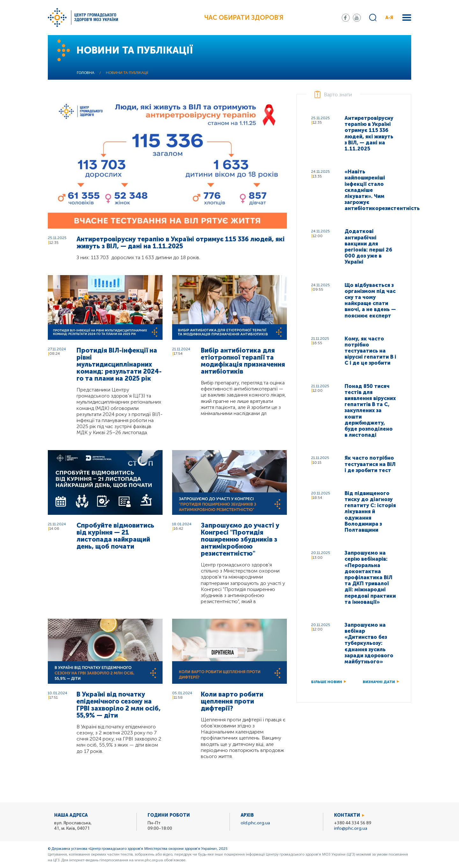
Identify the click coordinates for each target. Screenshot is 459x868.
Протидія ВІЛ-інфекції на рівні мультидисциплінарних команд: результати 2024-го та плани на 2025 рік (119, 364)
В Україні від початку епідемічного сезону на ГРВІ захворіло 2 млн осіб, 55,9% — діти (119, 705)
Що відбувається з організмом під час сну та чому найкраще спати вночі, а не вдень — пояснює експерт (370, 300)
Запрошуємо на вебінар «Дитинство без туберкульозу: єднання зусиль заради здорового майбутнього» (369, 643)
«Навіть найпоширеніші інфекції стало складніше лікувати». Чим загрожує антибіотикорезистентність (371, 190)
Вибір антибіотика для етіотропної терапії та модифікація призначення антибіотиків (243, 361)
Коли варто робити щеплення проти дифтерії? (232, 701)
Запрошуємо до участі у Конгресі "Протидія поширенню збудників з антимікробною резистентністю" (240, 539)
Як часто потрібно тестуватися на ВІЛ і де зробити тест (370, 464)
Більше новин (327, 682)
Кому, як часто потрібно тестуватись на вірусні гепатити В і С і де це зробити (370, 351)
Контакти (347, 815)
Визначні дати (379, 682)
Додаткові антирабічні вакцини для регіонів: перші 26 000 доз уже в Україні (368, 247)
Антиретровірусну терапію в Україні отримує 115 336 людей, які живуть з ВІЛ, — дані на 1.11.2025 (181, 243)
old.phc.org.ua (255, 823)
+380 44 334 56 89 (353, 823)
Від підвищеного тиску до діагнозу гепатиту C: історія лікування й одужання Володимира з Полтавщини (370, 512)
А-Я (389, 18)
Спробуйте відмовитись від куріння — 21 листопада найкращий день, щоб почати (115, 536)
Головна (86, 73)
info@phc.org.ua (351, 829)
